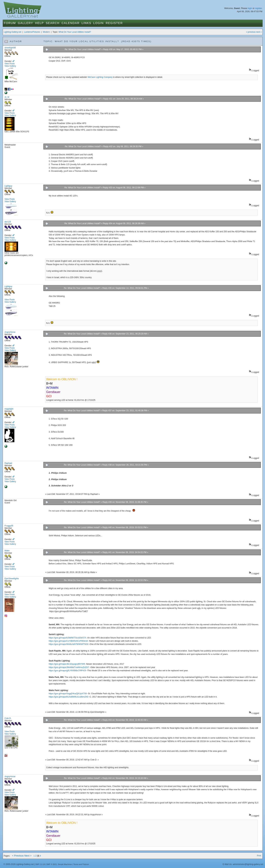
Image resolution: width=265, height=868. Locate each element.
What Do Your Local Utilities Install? (75, 32)
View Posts (10, 64)
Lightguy (8, 186)
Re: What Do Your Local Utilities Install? (83, 49)
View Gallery (10, 66)
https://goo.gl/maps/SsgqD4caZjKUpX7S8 (68, 694)
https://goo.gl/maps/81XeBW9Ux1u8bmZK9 (69, 697)
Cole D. (8, 718)
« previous (251, 32)
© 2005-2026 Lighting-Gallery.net (19, 864)
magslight (9, 409)
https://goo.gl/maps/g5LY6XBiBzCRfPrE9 (67, 671)
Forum (10, 23)
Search (53, 23)
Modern (46, 32)
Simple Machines (65, 864)
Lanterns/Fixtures (32, 32)
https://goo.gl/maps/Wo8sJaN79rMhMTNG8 (69, 644)
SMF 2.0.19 (40, 864)
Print (259, 856)
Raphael (8, 463)
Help (39, 23)
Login (98, 23)
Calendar (70, 23)
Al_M (7, 97)
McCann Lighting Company (100, 77)
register (258, 8)
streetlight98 (10, 48)
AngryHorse (10, 332)
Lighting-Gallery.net (13, 32)
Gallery (26, 23)
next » (259, 32)
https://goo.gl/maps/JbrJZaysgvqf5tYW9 (67, 664)
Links (86, 23)
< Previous (18, 856)
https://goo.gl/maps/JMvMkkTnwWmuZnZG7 (69, 667)
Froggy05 (9, 526)
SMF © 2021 (52, 864)
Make (7, 551)
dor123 (8, 222)
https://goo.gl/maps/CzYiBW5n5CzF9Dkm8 (68, 641)
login (250, 8)
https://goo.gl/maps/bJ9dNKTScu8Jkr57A (67, 638)
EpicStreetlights (12, 579)
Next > (28, 856)
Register (114, 23)
